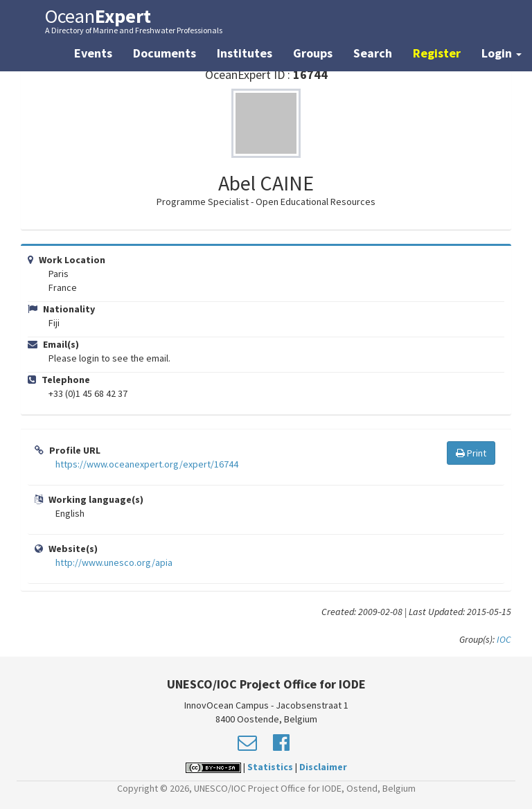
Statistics (270, 767)
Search (373, 53)
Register (437, 53)
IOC (504, 639)
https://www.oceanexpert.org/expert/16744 (147, 464)
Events (93, 53)
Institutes (245, 53)
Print (471, 453)
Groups (313, 53)
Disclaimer (323, 767)
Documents (165, 53)
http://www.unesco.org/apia (114, 562)
